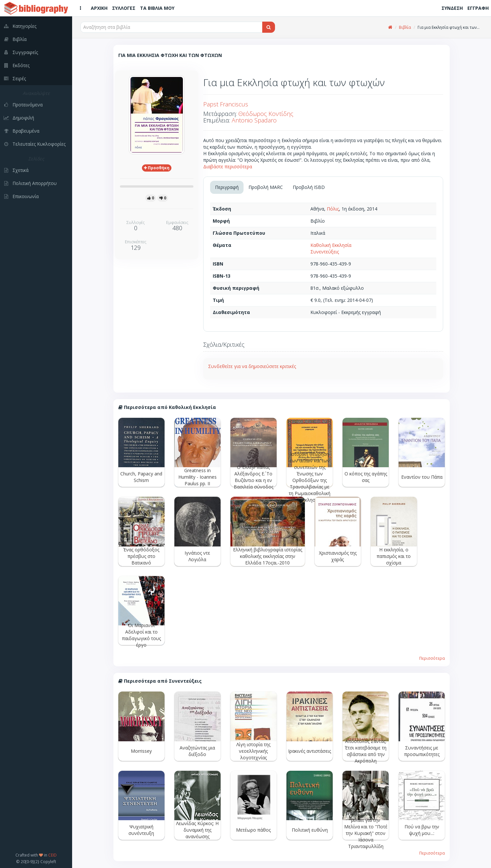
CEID (52, 855)
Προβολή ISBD (309, 187)
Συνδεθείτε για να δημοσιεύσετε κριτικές (252, 366)
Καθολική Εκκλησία (331, 245)
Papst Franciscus (226, 104)
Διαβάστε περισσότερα (228, 166)
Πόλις (333, 209)
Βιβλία (405, 27)
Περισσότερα (432, 658)
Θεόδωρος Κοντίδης (266, 114)
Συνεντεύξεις (325, 252)
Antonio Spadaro (254, 120)
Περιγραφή (227, 187)
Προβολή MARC (266, 187)
